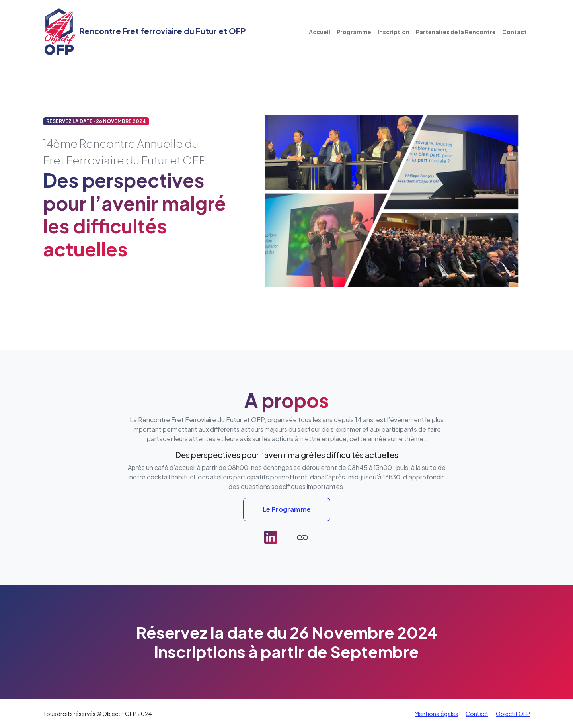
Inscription (394, 32)
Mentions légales (436, 714)
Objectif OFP (513, 714)
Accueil (320, 32)
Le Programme (287, 509)
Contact (515, 32)
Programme (354, 32)
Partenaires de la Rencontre (456, 32)
